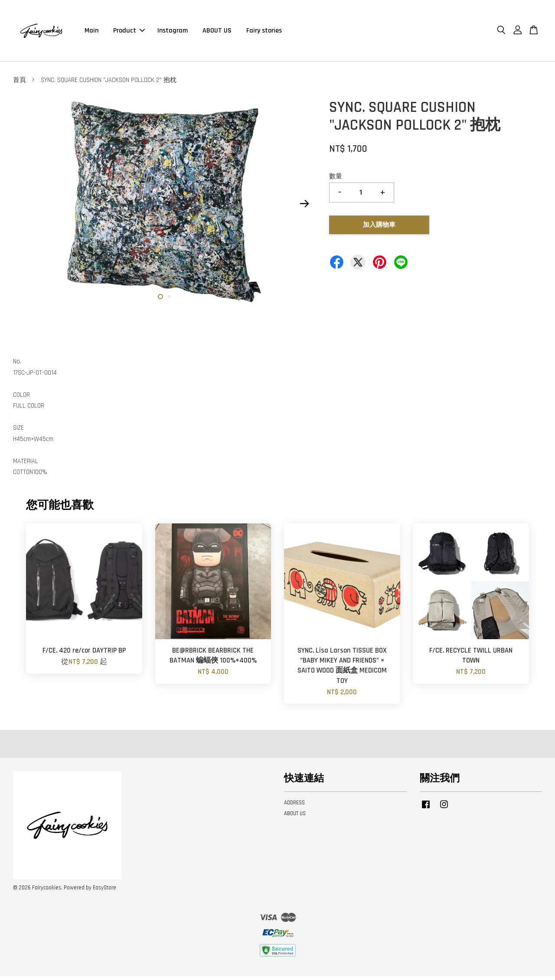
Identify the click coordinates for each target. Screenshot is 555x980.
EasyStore (104, 892)
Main (91, 32)
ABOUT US (217, 32)
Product (129, 32)
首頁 (20, 84)
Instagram (173, 32)
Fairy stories (264, 32)
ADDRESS (294, 807)
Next (304, 207)
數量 (336, 180)
